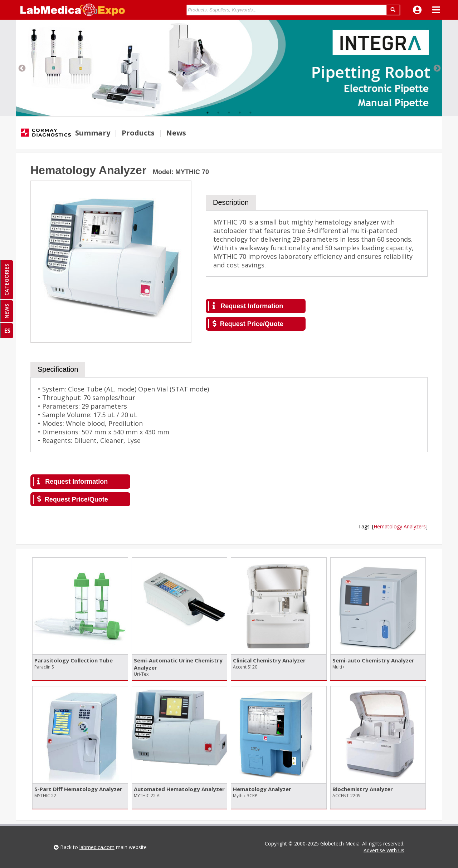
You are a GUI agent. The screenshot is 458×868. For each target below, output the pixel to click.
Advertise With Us (384, 850)
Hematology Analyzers (400, 526)
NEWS (6, 311)
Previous (21, 68)
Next (437, 68)
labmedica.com (97, 847)
